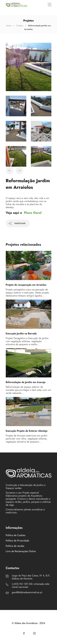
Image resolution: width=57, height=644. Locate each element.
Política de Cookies (16, 535)
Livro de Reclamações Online (21, 551)
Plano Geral (33, 213)
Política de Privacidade (17, 541)
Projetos (20, 26)
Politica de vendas (15, 546)
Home (9, 26)
